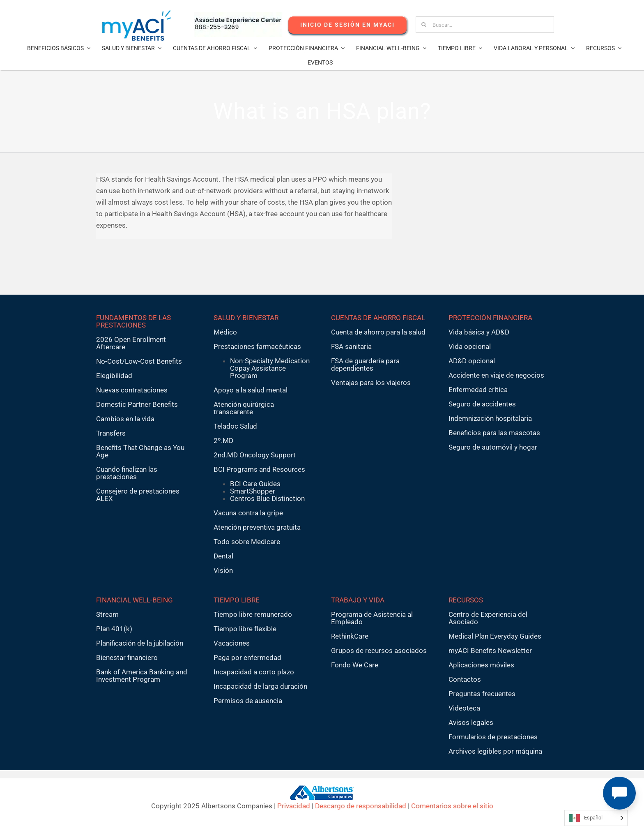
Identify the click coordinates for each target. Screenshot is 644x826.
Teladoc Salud (235, 426)
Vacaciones (232, 643)
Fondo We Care (355, 665)
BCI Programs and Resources (259, 469)
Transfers (111, 433)
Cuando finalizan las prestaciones (127, 473)
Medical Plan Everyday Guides (495, 636)
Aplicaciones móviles (481, 665)
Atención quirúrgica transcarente (244, 408)
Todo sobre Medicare (247, 542)
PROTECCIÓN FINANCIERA (490, 318)
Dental (223, 556)
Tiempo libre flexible (245, 629)
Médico (225, 332)
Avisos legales (471, 722)
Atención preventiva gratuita (257, 527)
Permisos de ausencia (248, 701)
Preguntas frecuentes (482, 694)
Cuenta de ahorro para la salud (378, 332)
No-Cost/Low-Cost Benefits (139, 361)
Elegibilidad (114, 376)
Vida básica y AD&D (479, 332)
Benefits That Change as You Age (140, 451)
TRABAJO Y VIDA (358, 600)
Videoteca (464, 708)
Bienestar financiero (127, 658)
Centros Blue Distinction (267, 498)
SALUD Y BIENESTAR (246, 318)
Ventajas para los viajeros (371, 383)
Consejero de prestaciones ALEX (138, 495)
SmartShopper (253, 491)
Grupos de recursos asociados (379, 651)
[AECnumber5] (238, 16)
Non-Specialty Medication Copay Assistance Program (270, 368)
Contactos (465, 679)
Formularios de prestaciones (493, 737)
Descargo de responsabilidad (361, 806)
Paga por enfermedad (247, 658)
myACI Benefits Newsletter (490, 651)
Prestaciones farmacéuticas (257, 346)
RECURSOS (466, 600)
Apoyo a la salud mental (251, 390)
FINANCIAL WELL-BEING (135, 600)
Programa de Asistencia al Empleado (372, 618)
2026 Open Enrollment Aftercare (131, 343)
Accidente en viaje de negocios (496, 375)
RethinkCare (350, 636)
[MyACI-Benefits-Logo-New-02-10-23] (137, 14)
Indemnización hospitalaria (490, 418)
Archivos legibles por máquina (495, 751)
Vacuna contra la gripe (248, 513)
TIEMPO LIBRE (237, 600)
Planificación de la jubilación (140, 643)
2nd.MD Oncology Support (255, 455)
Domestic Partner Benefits (137, 404)
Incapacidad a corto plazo (254, 672)
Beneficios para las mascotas (494, 433)
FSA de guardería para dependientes (365, 365)
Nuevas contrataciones (132, 390)
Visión (223, 570)
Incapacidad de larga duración (260, 686)
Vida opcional (470, 346)
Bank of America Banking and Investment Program (142, 676)
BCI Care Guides (255, 484)
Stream (107, 614)
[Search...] (485, 25)
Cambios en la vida (125, 419)
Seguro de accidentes (482, 404)
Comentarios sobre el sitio (452, 806)
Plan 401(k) (114, 629)
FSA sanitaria (351, 346)
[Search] (424, 25)
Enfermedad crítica (478, 390)
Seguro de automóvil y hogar (493, 447)
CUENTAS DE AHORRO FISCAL (378, 318)
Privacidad (294, 806)
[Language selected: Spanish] (596, 818)
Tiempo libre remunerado (253, 614)
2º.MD (223, 441)
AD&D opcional (472, 361)
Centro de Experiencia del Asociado (488, 618)
